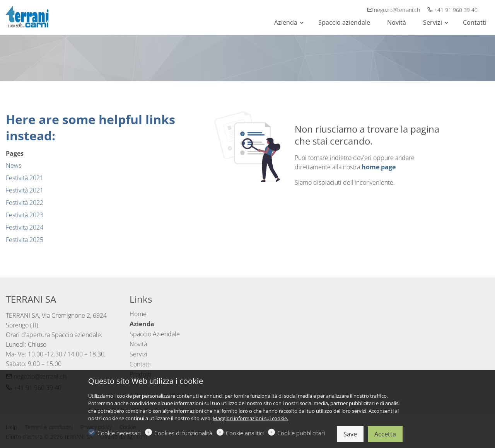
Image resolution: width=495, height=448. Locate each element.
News (14, 165)
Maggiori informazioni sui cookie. (250, 418)
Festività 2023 (25, 215)
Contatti (140, 364)
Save (350, 434)
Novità (138, 344)
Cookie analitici (245, 433)
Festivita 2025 (25, 240)
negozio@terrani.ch (394, 10)
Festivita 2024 (25, 227)
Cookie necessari (119, 433)
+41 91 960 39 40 (452, 10)
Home (138, 314)
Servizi (138, 354)
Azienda (142, 324)
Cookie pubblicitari (301, 433)
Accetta (385, 434)
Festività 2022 (25, 203)
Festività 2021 (25, 178)
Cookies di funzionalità (183, 433)
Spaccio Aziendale (155, 334)
